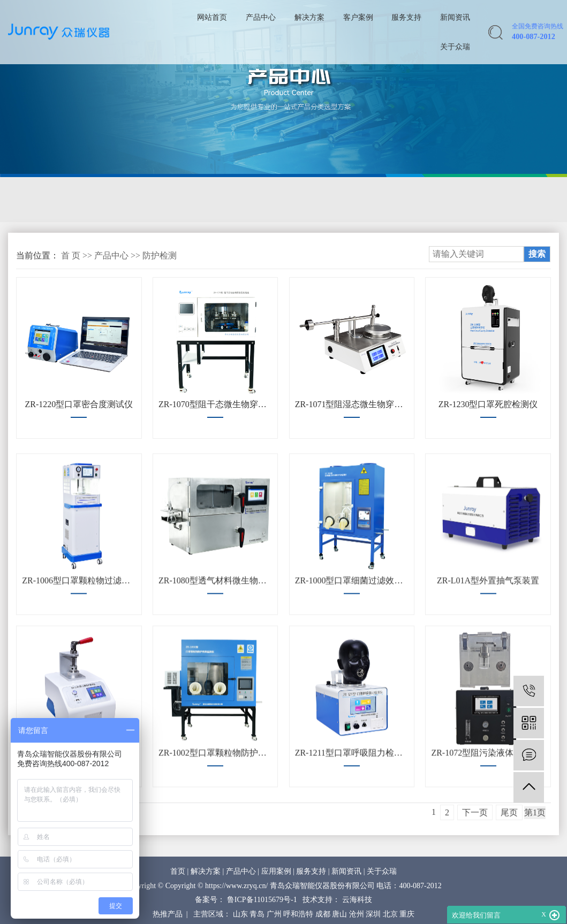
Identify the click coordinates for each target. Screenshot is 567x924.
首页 (178, 871)
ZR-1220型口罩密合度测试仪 (79, 404)
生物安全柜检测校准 (314, 200)
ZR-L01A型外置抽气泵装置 (488, 614)
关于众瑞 (455, 47)
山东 (240, 914)
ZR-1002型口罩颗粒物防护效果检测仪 (215, 787)
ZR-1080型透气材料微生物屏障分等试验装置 (215, 614)
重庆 (407, 914)
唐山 (339, 914)
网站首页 (212, 17)
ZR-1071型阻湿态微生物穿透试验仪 (352, 404)
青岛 (257, 914)
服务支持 (406, 17)
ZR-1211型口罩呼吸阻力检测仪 (352, 787)
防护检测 (400, 200)
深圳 (373, 914)
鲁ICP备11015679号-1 (262, 900)
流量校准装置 (138, 200)
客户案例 (358, 17)
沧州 (357, 914)
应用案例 (276, 871)
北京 (390, 914)
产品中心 (261, 17)
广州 (274, 914)
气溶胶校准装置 (52, 200)
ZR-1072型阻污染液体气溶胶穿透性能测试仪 (488, 787)
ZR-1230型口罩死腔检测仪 (488, 404)
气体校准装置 (219, 200)
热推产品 (168, 914)
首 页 (71, 255)
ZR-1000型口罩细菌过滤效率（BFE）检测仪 (352, 614)
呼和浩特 (298, 914)
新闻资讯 (455, 17)
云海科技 (357, 900)
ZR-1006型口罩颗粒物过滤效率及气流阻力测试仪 (79, 614)
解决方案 (309, 17)
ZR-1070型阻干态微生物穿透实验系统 (215, 404)
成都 (323, 914)
